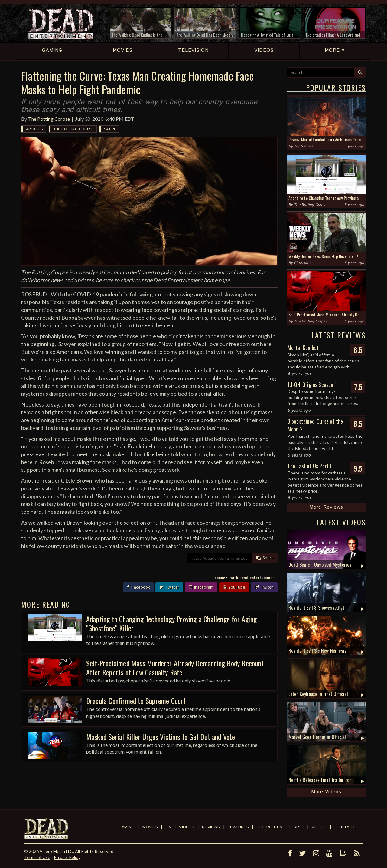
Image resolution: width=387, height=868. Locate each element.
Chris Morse (304, 263)
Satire (110, 129)
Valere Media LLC (56, 851)
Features (238, 827)
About (319, 827)
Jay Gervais (303, 146)
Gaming (127, 827)
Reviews (211, 827)
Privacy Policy (67, 857)
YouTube (234, 587)
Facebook (138, 587)
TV (168, 827)
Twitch (264, 587)
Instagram (201, 587)
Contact (345, 827)
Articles (34, 129)
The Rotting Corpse (49, 119)
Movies (150, 827)
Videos (187, 827)
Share (265, 558)
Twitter (169, 587)
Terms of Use (37, 857)
